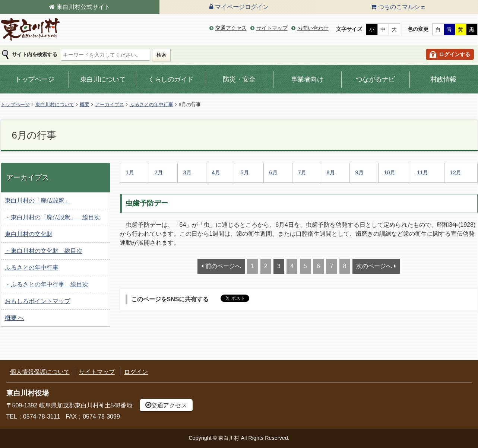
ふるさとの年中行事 (151, 104)
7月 (302, 172)
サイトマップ (272, 28)
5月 (245, 172)
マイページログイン (242, 7)
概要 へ (15, 318)
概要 (85, 104)
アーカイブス (110, 104)
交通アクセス (231, 28)
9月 (360, 172)
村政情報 (443, 79)
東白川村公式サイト (83, 7)
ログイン (136, 372)
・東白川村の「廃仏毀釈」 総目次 (53, 217)
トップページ (34, 79)
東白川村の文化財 (29, 234)
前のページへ (223, 266)
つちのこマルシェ (402, 7)
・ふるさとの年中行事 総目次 (47, 284)
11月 (422, 172)
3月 (187, 172)
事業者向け (307, 79)
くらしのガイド (171, 79)
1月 (130, 172)
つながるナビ (375, 79)
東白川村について (55, 104)
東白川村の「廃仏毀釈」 (38, 201)
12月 (456, 172)
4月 (216, 172)
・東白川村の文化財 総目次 (44, 251)
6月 (273, 172)
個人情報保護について (40, 372)
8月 (331, 172)
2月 (159, 172)
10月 (390, 172)
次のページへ (374, 266)
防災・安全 (239, 79)
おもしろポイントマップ (38, 301)
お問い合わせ (313, 28)
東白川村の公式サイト (31, 30)
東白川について (103, 79)
